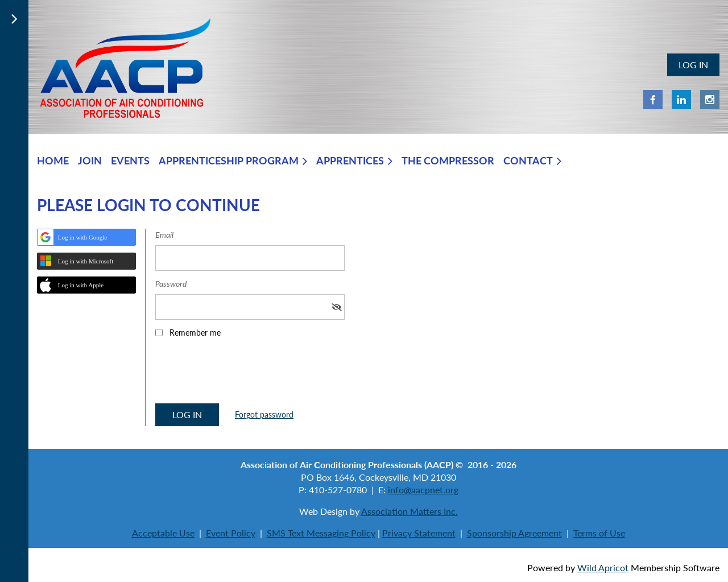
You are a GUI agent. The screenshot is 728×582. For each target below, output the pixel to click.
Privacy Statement (419, 533)
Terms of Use (599, 533)
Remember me (195, 333)
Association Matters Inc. (409, 511)
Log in (693, 65)
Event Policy (231, 533)
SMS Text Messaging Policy (321, 533)
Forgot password (264, 414)
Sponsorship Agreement (514, 533)
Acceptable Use (163, 533)
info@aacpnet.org (423, 490)
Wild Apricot (603, 567)
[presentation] (242, 374)
